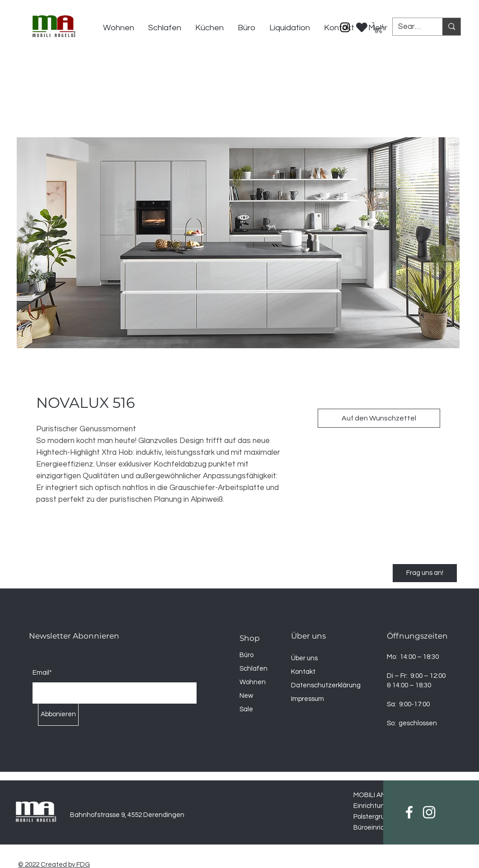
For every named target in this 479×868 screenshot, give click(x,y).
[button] (378, 28)
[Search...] (411, 27)
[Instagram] (345, 27)
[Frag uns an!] (425, 573)
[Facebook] (409, 812)
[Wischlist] (362, 25)
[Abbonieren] (58, 714)
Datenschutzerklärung (326, 685)
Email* (42, 673)
